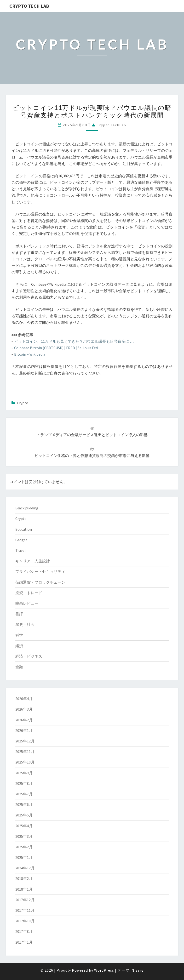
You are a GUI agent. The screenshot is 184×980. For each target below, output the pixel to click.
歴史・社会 (25, 624)
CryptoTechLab (111, 125)
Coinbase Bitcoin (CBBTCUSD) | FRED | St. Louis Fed (56, 348)
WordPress (104, 970)
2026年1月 (24, 730)
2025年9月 (24, 773)
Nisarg (138, 970)
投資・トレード (29, 593)
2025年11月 (25, 752)
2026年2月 (24, 720)
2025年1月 (24, 857)
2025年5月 (24, 815)
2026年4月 (24, 699)
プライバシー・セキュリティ (40, 571)
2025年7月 (24, 794)
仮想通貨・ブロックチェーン (40, 582)
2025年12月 (25, 741)
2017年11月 (25, 910)
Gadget (21, 540)
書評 (19, 614)
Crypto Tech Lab (29, 6)
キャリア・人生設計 (33, 561)
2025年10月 (25, 762)
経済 (19, 646)
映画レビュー (27, 603)
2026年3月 (24, 709)
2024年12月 (25, 868)
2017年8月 (24, 931)
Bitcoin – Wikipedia (30, 354)
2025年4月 (24, 826)
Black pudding (27, 508)
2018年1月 (24, 889)
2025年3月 (24, 836)
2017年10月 (25, 921)
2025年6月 (24, 804)
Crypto (23, 403)
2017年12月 (25, 900)
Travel (20, 550)
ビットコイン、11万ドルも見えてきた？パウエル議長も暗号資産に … (74, 341)
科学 (19, 635)
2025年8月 (24, 783)
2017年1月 (24, 942)
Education (24, 529)
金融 (19, 667)
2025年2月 (24, 847)
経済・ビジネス (29, 656)
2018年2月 (24, 878)
